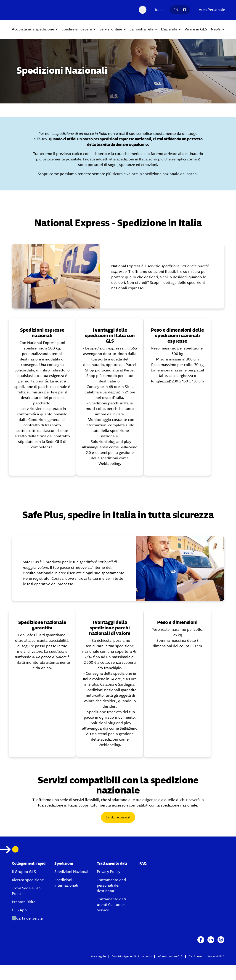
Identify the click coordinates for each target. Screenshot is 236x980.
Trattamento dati (112, 863)
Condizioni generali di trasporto (132, 956)
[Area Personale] (211, 10)
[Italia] (158, 10)
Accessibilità (216, 956)
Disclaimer (195, 956)
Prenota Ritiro (24, 902)
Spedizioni (64, 863)
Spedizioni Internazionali (66, 883)
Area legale (98, 956)
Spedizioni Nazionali (72, 872)
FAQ (143, 863)
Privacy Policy (109, 872)
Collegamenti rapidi (29, 863)
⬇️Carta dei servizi (28, 918)
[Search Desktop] (143, 10)
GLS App (19, 910)
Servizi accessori (118, 817)
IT (185, 10)
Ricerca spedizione (28, 880)
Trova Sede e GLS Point (27, 891)
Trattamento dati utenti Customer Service (111, 905)
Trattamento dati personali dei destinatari (111, 885)
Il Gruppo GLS (24, 872)
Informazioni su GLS (170, 956)
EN (176, 10)
